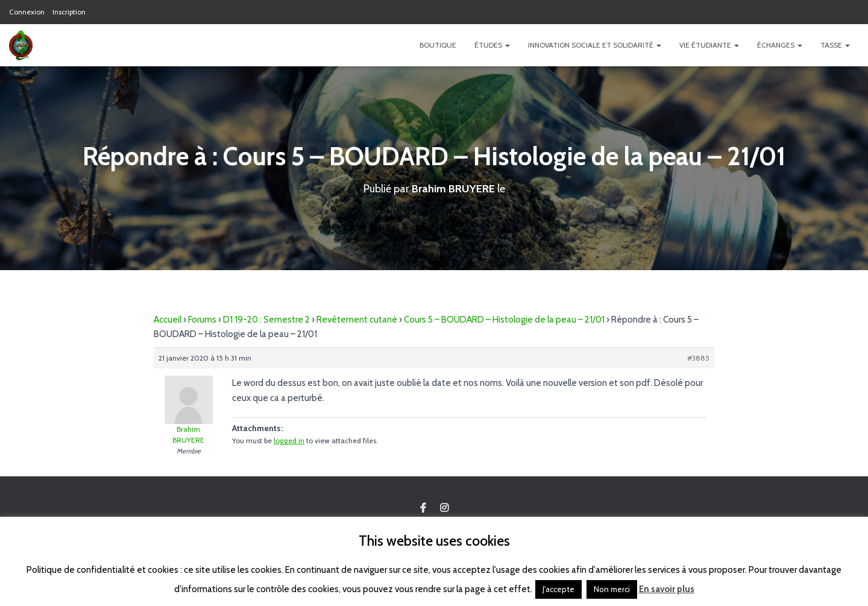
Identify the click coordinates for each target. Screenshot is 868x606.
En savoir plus (667, 589)
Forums (202, 320)
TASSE (835, 45)
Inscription (69, 12)
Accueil (168, 320)
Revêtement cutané (357, 320)
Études (492, 45)
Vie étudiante (709, 45)
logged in (289, 440)
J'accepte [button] (558, 589)
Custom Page (423, 508)
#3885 (698, 358)
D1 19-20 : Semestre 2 (266, 320)
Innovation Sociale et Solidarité (595, 45)
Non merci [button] (612, 589)
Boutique (438, 45)
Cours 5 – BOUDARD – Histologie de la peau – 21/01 (504, 320)
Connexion (27, 12)
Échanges (780, 45)
